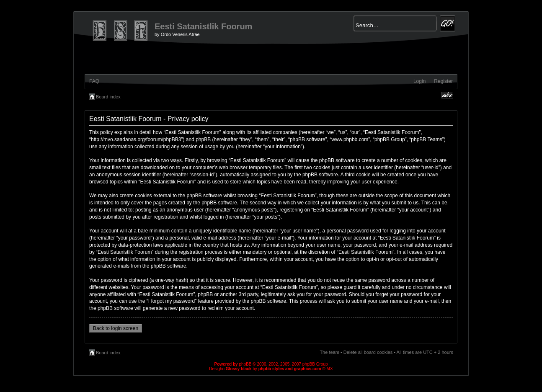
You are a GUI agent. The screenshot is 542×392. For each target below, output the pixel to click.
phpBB (245, 364)
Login (419, 81)
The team (329, 352)
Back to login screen (116, 328)
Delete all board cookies (368, 352)
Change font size (447, 95)
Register (443, 81)
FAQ (94, 81)
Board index (108, 97)
